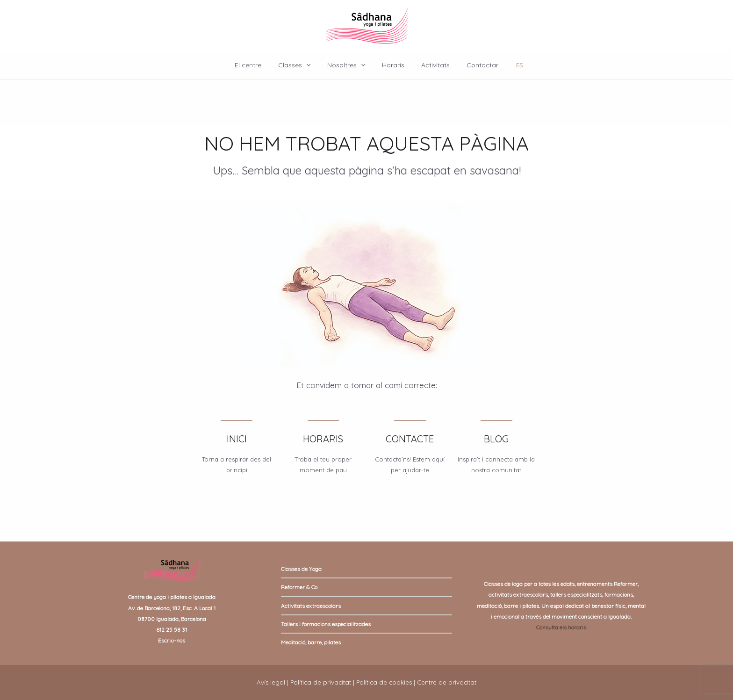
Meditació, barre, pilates (311, 642)
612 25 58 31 (172, 630)
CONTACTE (410, 439)
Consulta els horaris (561, 627)
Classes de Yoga (301, 569)
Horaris (391, 65)
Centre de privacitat (447, 682)
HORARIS (323, 439)
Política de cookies (384, 682)
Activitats (430, 65)
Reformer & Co (299, 587)
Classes (300, 65)
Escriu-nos (172, 640)
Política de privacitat (321, 682)
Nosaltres (348, 65)
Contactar (473, 65)
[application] (312, 65)
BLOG (496, 439)
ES (508, 65)
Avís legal (271, 682)
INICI (237, 439)
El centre (257, 65)
